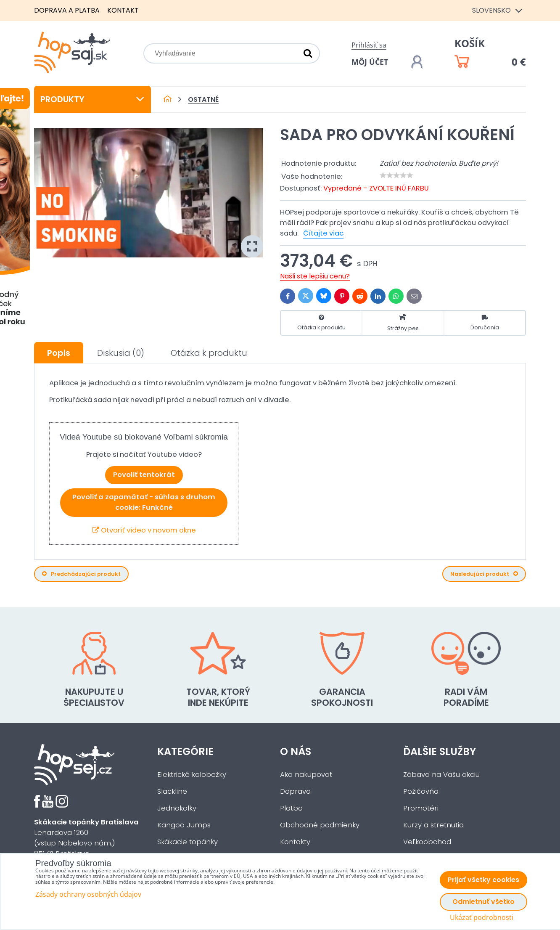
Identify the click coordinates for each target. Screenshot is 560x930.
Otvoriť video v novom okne (144, 530)
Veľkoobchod (427, 842)
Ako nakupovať (306, 775)
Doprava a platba (67, 10)
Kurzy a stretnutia (433, 825)
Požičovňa (421, 791)
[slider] (396, 175)
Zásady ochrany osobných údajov (88, 894)
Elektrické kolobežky (192, 775)
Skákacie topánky (188, 842)
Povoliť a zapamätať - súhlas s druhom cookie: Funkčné (144, 502)
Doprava (295, 791)
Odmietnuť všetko (483, 902)
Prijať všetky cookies (483, 880)
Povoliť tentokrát (144, 475)
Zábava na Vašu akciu (441, 775)
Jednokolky (177, 808)
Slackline (172, 791)
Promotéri (421, 808)
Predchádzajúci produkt (81, 574)
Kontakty (295, 842)
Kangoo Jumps (184, 825)
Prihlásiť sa (369, 45)
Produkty (92, 99)
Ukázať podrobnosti (482, 918)
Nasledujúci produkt (484, 574)
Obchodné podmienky (320, 825)
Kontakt (123, 10)
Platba (291, 808)
